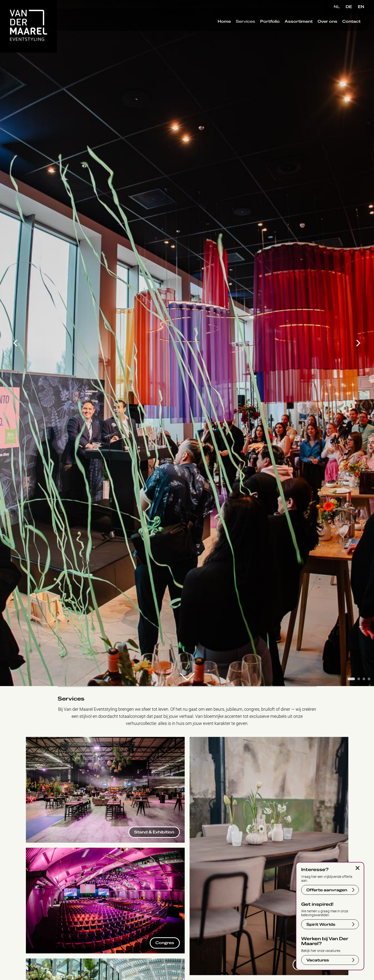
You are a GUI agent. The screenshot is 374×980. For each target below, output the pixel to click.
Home (218, 27)
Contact (345, 27)
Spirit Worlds (321, 925)
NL (337, 7)
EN (361, 7)
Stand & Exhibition (43, 739)
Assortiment (293, 27)
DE (349, 7)
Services (239, 27)
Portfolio (264, 27)
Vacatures (318, 960)
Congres (34, 850)
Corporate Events (206, 739)
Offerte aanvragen (327, 890)
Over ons (321, 27)
